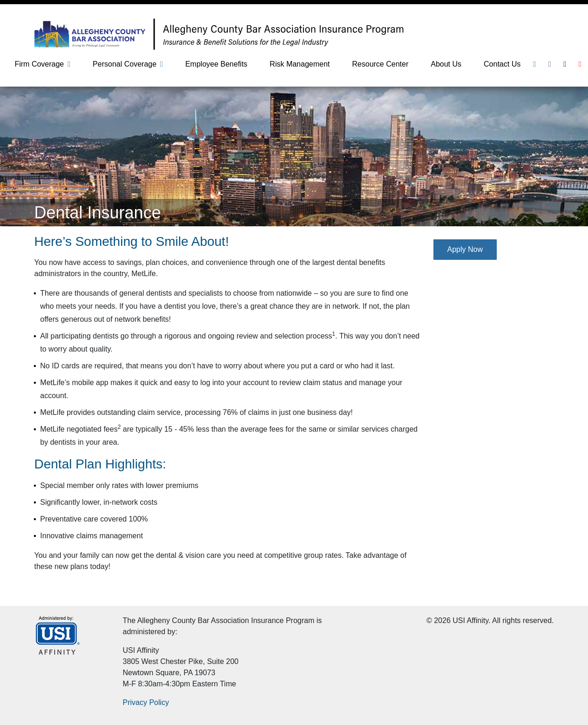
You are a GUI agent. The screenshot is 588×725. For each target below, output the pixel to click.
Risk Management (300, 64)
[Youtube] (580, 64)
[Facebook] (550, 64)
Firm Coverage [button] (39, 64)
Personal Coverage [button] (125, 64)
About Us (446, 64)
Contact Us (502, 64)
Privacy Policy (146, 702)
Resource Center (380, 64)
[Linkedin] (534, 64)
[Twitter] (565, 64)
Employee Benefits (216, 64)
